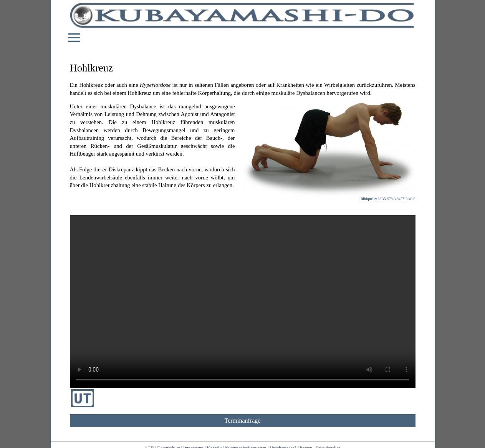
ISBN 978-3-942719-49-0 (397, 199)
